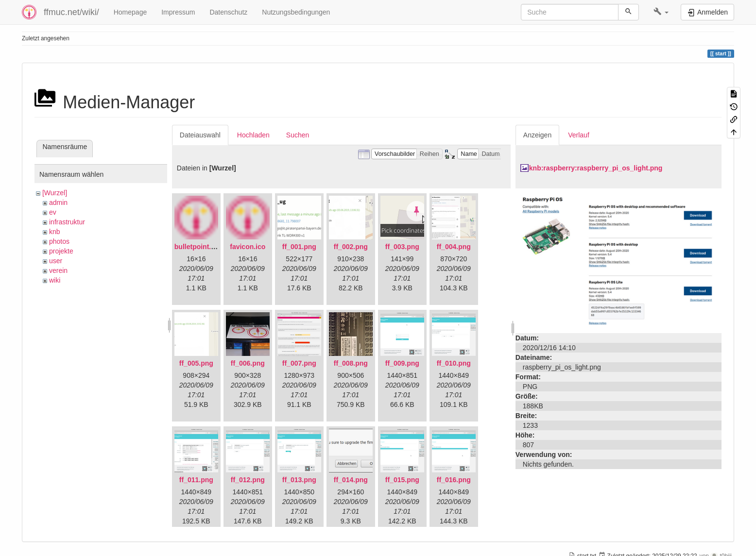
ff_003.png (402, 247)
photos (59, 241)
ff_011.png (196, 480)
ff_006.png (248, 363)
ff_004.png (454, 247)
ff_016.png (454, 480)
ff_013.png (299, 480)
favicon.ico (248, 247)
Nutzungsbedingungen (296, 12)
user (56, 261)
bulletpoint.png (199, 247)
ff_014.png (351, 480)
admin (58, 202)
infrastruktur (67, 222)
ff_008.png (351, 363)
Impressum (178, 12)
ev (53, 212)
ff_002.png (351, 247)
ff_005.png (196, 363)
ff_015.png (402, 480)
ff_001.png (299, 247)
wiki (55, 280)
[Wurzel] (55, 193)
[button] (661, 12)
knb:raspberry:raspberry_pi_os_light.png (596, 168)
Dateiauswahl (200, 135)
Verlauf (579, 135)
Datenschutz (228, 12)
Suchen (298, 135)
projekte (61, 251)
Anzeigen (537, 135)
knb (55, 232)
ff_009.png (402, 363)
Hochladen (253, 135)
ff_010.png (454, 363)
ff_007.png (299, 363)
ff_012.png (248, 480)
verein (58, 270)
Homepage (130, 12)
